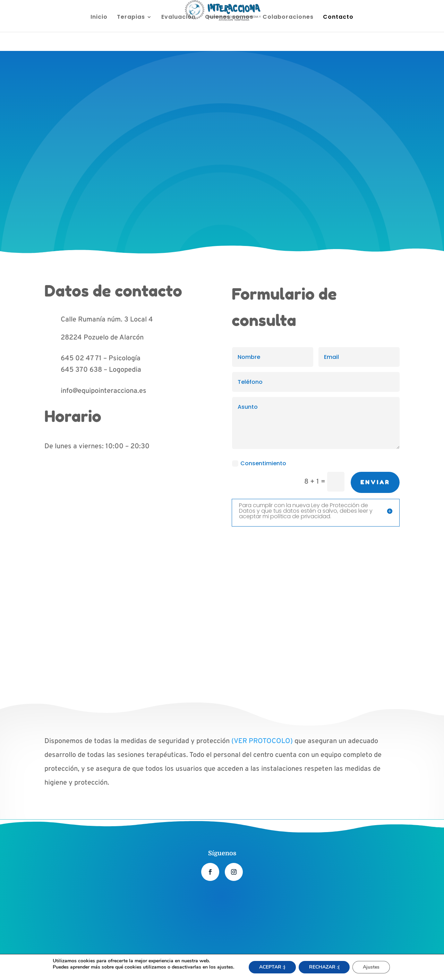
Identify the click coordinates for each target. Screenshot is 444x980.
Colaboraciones (288, 18)
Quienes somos (229, 18)
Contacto (338, 18)
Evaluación (178, 18)
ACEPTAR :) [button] (272, 967)
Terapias (131, 18)
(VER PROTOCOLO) (262, 741)
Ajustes (372, 967)
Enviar (375, 482)
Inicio (99, 18)
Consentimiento (259, 463)
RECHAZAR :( (324, 967)
